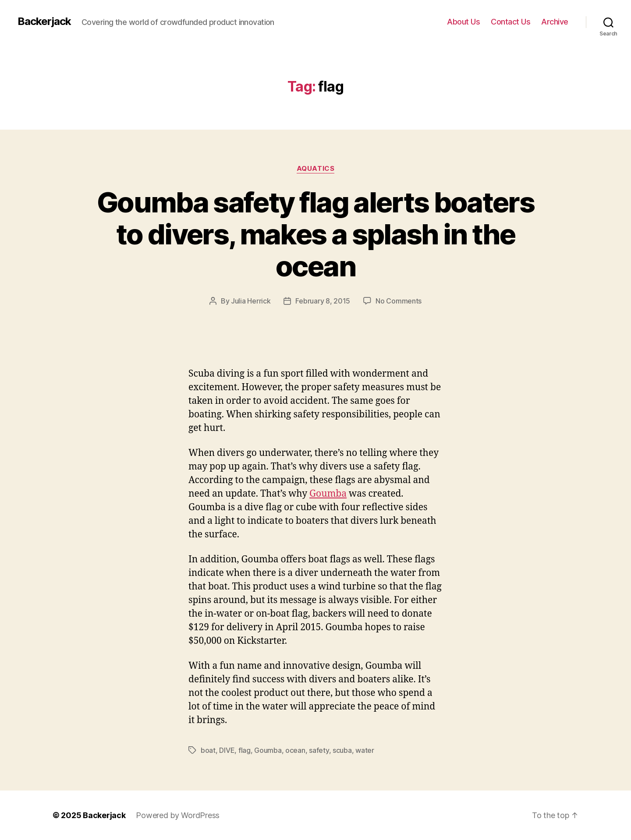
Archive (555, 22)
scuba (342, 750)
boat (208, 750)
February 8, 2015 (323, 301)
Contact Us (510, 22)
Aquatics (315, 169)
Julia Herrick (251, 301)
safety (319, 750)
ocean (295, 750)
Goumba (328, 494)
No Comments (399, 301)
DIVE (227, 750)
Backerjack (44, 21)
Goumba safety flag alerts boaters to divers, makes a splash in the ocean (315, 234)
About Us (463, 22)
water (365, 750)
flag (245, 750)
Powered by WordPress (178, 815)
